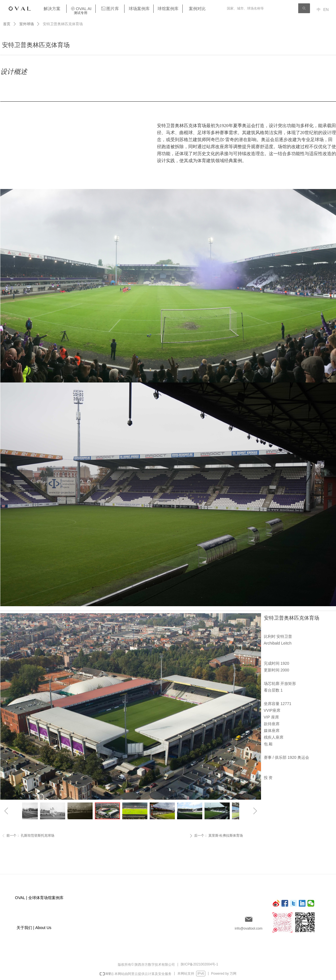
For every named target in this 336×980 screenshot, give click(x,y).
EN (326, 10)
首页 (7, 24)
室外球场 (27, 24)
